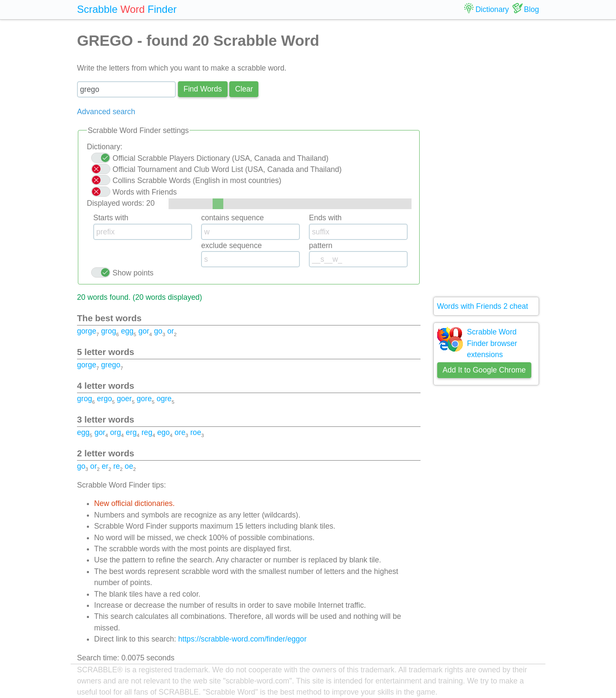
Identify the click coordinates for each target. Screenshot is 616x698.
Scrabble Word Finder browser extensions (492, 343)
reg (147, 432)
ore (180, 432)
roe (196, 432)
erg (131, 432)
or (171, 331)
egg (127, 331)
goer (124, 399)
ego (163, 432)
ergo (104, 399)
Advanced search (106, 112)
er (105, 466)
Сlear (244, 89)
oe (129, 466)
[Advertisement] (486, 158)
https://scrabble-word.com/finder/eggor (243, 639)
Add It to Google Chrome (484, 370)
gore (144, 399)
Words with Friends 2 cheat (483, 306)
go (158, 331)
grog (108, 331)
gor (144, 331)
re (117, 466)
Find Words (203, 89)
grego (111, 365)
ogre (164, 399)
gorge (87, 331)
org (115, 432)
